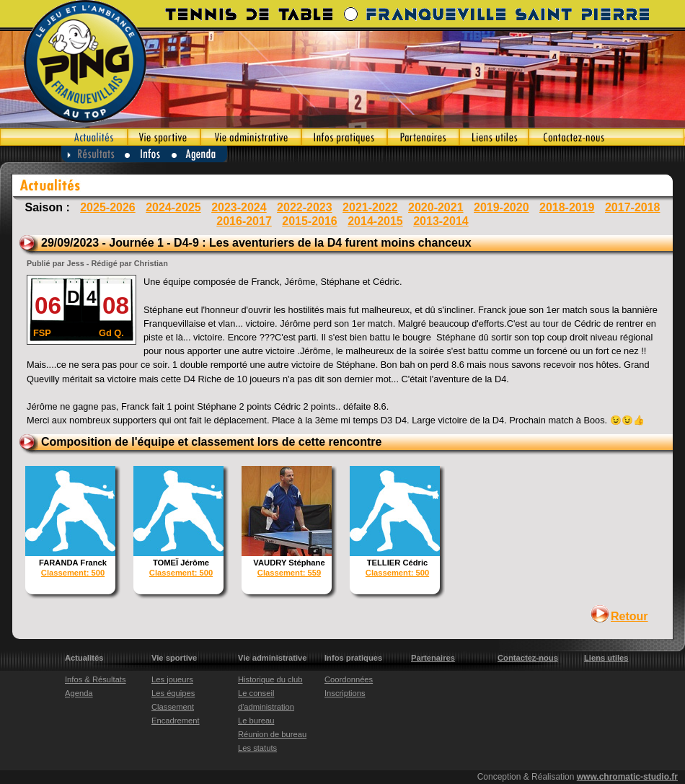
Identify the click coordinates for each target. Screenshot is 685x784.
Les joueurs (172, 679)
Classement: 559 (289, 573)
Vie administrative (251, 137)
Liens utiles (494, 137)
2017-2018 (633, 207)
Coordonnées (349, 679)
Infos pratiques (344, 137)
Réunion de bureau (272, 734)
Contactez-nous (607, 137)
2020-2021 (436, 207)
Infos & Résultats (96, 679)
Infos (148, 154)
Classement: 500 (73, 573)
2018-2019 (567, 207)
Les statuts (257, 748)
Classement (173, 707)
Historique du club (270, 679)
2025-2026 (108, 207)
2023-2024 (239, 207)
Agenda (200, 154)
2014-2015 (375, 221)
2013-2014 (441, 221)
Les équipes (173, 693)
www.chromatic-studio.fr (627, 777)
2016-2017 (244, 221)
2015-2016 (310, 221)
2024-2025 (173, 207)
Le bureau (256, 721)
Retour (629, 616)
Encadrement (176, 721)
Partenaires (423, 137)
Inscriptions (345, 693)
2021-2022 (370, 207)
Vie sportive (164, 137)
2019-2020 (501, 207)
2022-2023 (305, 207)
